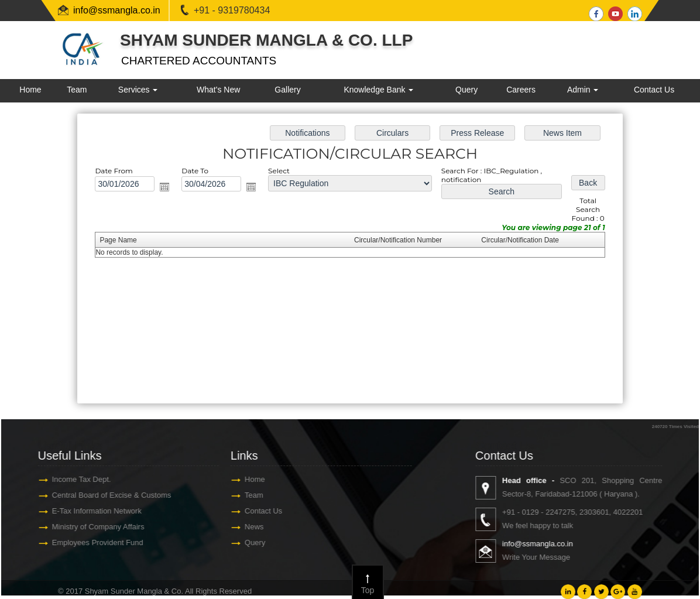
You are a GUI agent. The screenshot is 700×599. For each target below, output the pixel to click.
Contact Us (654, 90)
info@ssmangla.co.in (117, 10)
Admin (583, 90)
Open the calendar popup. (164, 187)
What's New (218, 90)
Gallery (287, 90)
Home (30, 90)
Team (77, 90)
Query (466, 90)
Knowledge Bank (378, 90)
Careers (521, 90)
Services (138, 90)
